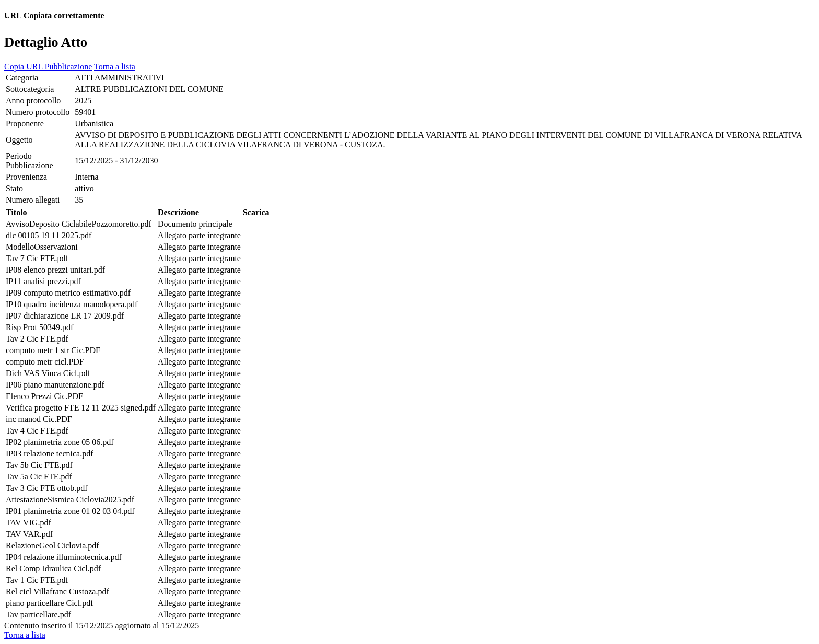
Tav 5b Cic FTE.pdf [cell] (39, 465)
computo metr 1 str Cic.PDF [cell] (53, 350)
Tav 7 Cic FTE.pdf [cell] (37, 258)
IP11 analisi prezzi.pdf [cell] (43, 281)
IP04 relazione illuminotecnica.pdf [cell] (64, 557)
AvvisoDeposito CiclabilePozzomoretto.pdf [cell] (79, 224)
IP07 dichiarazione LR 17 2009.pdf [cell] (65, 316)
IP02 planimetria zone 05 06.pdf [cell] (60, 442)
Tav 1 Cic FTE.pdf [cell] (37, 580)
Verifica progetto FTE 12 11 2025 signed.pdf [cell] (81, 408)
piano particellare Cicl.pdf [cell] (49, 603)
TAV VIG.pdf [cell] (28, 523)
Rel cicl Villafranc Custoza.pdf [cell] (57, 592)
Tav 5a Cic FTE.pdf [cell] (39, 477)
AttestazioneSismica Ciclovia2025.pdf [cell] (70, 500)
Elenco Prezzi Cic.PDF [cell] (44, 396)
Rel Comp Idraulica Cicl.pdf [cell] (53, 569)
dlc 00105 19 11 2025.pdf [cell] (49, 235)
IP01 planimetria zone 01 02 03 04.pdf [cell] (70, 511)
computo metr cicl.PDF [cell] (45, 362)
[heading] (409, 42)
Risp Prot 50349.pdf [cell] (39, 327)
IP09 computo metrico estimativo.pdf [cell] (68, 293)
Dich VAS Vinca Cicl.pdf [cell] (48, 373)
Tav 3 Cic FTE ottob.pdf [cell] (47, 488)
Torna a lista (115, 67)
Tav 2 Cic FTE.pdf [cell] (37, 339)
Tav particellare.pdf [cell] (38, 614)
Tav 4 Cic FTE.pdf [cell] (37, 431)
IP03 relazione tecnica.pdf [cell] (49, 454)
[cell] (39, 78)
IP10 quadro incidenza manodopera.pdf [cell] (72, 304)
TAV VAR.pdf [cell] (29, 534)
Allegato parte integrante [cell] (199, 235)
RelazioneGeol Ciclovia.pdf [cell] (52, 546)
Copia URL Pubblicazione (48, 67)
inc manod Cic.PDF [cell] (39, 419)
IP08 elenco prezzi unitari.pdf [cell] (55, 270)
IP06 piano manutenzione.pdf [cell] (55, 385)
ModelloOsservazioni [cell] (42, 247)
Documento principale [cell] (195, 224)
